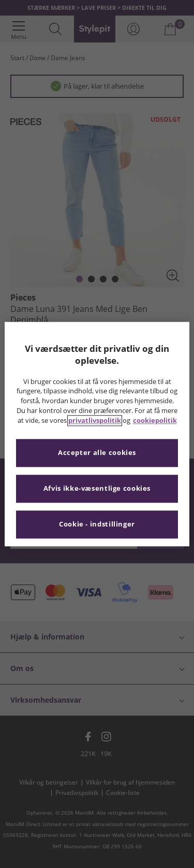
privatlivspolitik (95, 421)
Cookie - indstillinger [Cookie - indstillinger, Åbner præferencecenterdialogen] (97, 524)
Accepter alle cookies (97, 453)
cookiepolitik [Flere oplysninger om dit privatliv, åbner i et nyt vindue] (155, 421)
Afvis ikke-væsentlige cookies (97, 488)
